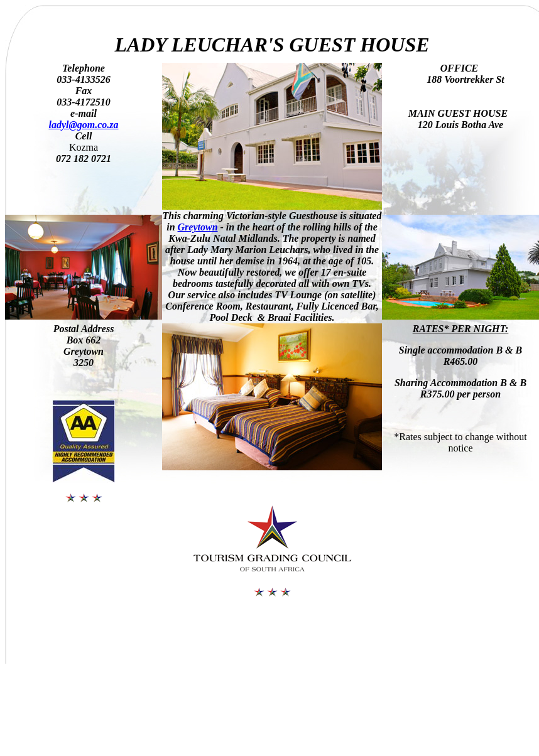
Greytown (198, 227)
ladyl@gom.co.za (83, 125)
